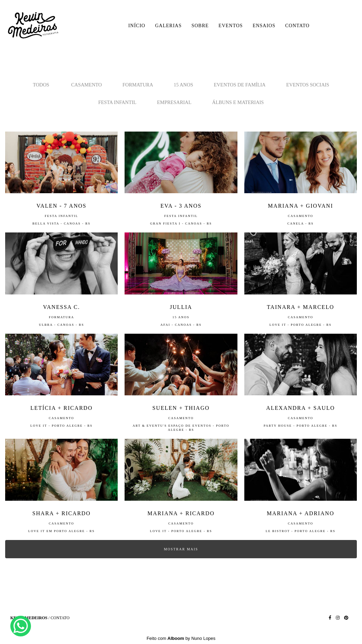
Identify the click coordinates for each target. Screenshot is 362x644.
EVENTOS (231, 26)
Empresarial (174, 102)
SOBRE (200, 26)
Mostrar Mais (181, 549)
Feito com (181, 638)
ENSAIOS (264, 26)
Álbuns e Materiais (238, 102)
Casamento (87, 85)
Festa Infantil (117, 102)
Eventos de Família (240, 85)
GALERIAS (168, 26)
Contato (60, 618)
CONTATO (297, 26)
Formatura (138, 85)
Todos (41, 85)
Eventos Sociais (308, 85)
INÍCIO (137, 26)
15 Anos (183, 85)
